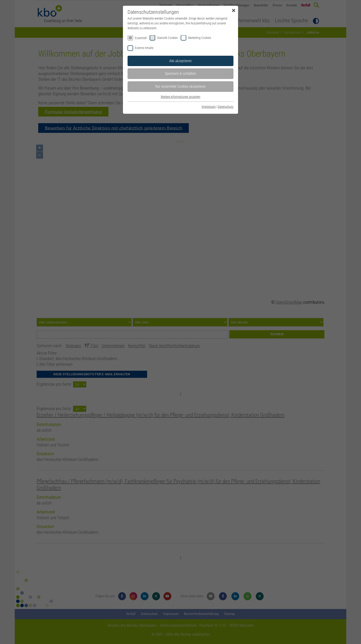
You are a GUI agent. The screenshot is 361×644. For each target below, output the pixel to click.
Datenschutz (226, 107)
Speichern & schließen (180, 74)
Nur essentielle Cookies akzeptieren (180, 86)
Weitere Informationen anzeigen (180, 97)
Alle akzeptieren (180, 61)
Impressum (209, 107)
